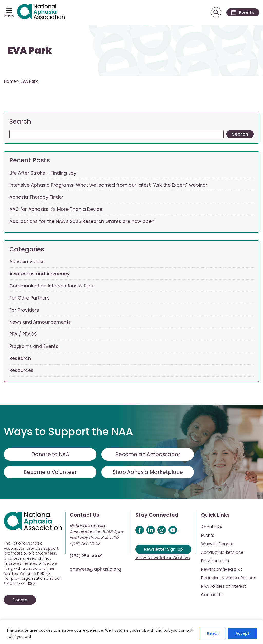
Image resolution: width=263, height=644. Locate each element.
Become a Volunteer (50, 472)
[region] (131, 632)
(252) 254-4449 (86, 556)
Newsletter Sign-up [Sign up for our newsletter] (163, 550)
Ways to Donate (217, 544)
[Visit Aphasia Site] (41, 13)
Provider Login (215, 561)
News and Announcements (40, 322)
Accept (242, 633)
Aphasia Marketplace (222, 553)
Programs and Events (34, 346)
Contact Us (212, 595)
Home (10, 82)
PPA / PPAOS (23, 334)
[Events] (242, 12)
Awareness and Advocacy (39, 274)
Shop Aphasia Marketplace (148, 472)
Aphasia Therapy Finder (36, 197)
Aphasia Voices (27, 262)
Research (20, 359)
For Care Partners (29, 298)
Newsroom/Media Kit (222, 570)
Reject (213, 633)
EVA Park (30, 51)
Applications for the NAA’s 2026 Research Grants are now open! (83, 221)
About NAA (212, 527)
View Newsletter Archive (163, 558)
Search (20, 122)
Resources (21, 371)
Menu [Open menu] (9, 15)
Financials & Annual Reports (229, 578)
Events (208, 536)
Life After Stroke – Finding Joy (43, 173)
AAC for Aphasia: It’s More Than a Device (56, 209)
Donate (20, 600)
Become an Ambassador (148, 455)
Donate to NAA (50, 455)
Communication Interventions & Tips (51, 286)
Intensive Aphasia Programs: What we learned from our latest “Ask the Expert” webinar (108, 185)
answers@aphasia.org (95, 569)
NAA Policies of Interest (223, 587)
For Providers (24, 310)
